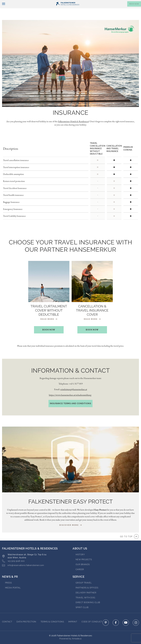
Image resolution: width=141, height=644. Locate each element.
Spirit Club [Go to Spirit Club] (82, 600)
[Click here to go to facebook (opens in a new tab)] (116, 615)
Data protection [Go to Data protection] (26, 614)
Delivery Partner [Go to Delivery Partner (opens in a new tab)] (86, 585)
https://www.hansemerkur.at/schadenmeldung (70, 387)
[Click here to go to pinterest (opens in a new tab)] (106, 615)
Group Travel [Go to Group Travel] (84, 575)
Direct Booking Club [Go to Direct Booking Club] (88, 595)
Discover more (70, 517)
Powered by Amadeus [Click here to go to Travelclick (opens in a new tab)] (70, 631)
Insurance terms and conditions (70, 396)
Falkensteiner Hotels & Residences (73, 114)
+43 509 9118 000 (13, 553)
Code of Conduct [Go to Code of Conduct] (92, 614)
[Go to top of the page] (129, 529)
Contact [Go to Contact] (7, 614)
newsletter (98, 2)
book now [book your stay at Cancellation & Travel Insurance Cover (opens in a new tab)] (92, 322)
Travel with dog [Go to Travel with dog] (85, 590)
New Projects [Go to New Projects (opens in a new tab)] (84, 552)
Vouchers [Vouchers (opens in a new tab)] (112, 2)
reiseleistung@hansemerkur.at (74, 382)
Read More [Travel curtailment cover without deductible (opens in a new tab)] (49, 311)
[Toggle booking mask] (134, 8)
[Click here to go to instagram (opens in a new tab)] (136, 615)
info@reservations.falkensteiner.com (23, 558)
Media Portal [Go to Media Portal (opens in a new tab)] (13, 580)
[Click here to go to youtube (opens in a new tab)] (126, 615)
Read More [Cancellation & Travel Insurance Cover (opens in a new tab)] (92, 311)
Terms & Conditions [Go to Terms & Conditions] (52, 614)
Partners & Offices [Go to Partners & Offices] (87, 580)
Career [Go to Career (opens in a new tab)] (80, 562)
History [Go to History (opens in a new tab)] (80, 547)
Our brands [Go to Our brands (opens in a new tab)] (83, 557)
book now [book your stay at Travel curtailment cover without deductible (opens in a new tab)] (49, 322)
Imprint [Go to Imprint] (73, 614)
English (7, 2)
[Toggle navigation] (3, 8)
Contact (135, 2)
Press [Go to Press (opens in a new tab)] (8, 575)
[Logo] (68, 8)
